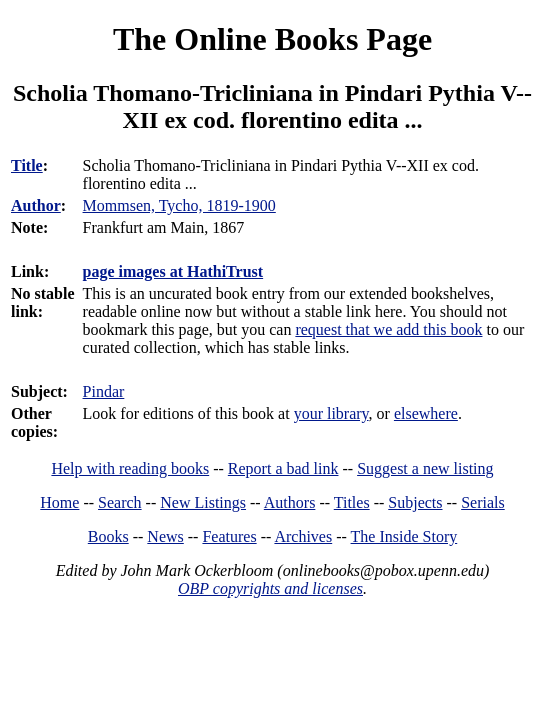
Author (36, 205)
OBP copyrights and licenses (270, 588)
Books (108, 536)
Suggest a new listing (425, 468)
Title (27, 165)
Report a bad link (283, 468)
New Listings (203, 502)
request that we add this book (388, 329)
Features (229, 536)
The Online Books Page (272, 39)
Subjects (415, 502)
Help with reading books (130, 468)
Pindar (104, 391)
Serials (483, 502)
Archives (303, 536)
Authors (290, 502)
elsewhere (426, 413)
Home (59, 502)
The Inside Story (404, 536)
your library (331, 413)
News (165, 536)
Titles (352, 502)
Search (120, 502)
